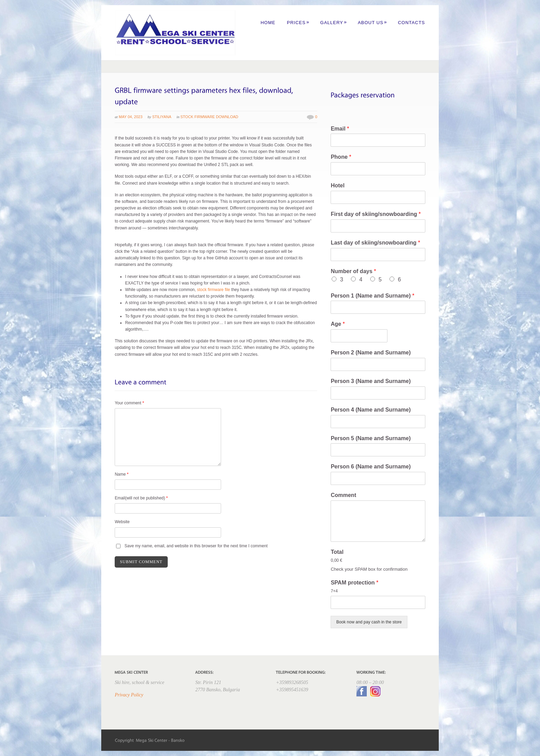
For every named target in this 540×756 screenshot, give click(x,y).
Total (337, 552)
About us (372, 23)
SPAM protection (354, 583)
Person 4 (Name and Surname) (371, 410)
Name (122, 474)
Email (340, 129)
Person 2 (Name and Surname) (371, 353)
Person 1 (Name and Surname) (372, 296)
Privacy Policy (129, 695)
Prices (298, 23)
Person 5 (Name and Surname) (371, 438)
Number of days (353, 271)
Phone (341, 157)
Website (122, 522)
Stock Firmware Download (209, 117)
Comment (343, 495)
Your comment (129, 403)
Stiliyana (162, 117)
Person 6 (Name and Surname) (371, 467)
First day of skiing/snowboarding (376, 214)
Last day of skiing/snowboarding (375, 243)
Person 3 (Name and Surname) (371, 381)
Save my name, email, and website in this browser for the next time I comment (196, 546)
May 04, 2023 (131, 117)
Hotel (337, 185)
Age (338, 324)
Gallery (334, 23)
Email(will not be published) (141, 498)
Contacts (411, 23)
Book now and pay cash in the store (369, 622)
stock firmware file (214, 290)
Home (268, 23)
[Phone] (378, 169)
